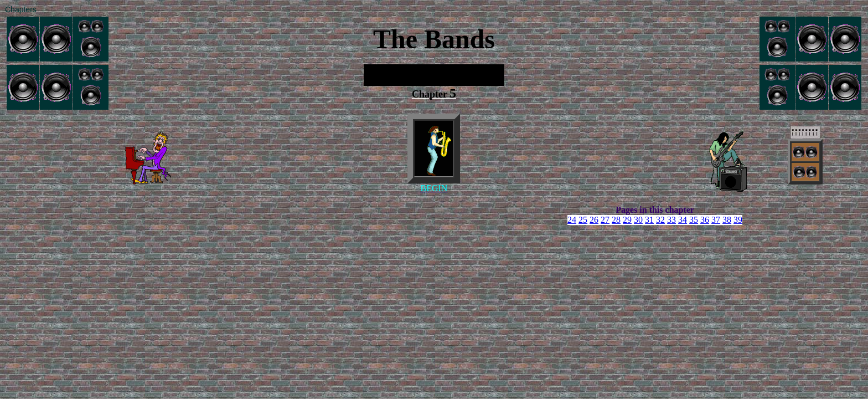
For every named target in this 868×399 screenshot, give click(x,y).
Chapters (21, 9)
